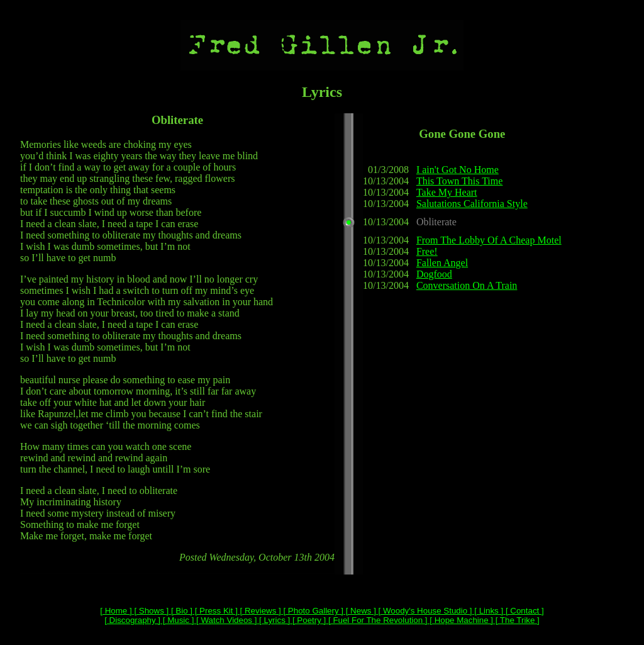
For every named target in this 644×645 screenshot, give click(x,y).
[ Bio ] (180, 611)
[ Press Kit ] (215, 611)
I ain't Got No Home (458, 170)
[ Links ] (488, 611)
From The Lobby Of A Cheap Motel (489, 240)
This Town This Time (459, 181)
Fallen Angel (442, 263)
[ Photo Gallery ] (312, 611)
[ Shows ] (151, 611)
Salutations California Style (472, 204)
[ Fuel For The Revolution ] (376, 620)
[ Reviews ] (259, 611)
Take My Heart (447, 192)
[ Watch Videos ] (225, 620)
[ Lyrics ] (273, 620)
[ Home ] (116, 611)
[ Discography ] (132, 620)
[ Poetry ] (308, 620)
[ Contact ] (523, 611)
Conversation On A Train (467, 285)
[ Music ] (177, 620)
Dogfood (434, 274)
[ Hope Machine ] (460, 620)
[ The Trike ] (516, 620)
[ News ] (360, 611)
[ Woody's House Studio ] (424, 611)
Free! (427, 251)
